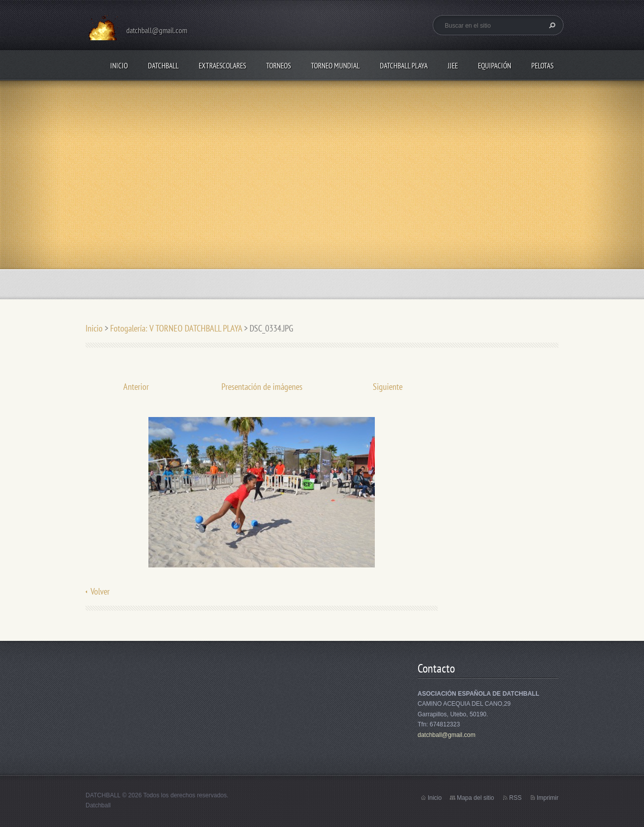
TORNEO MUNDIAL (335, 66)
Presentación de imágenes (262, 387)
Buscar (551, 25)
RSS (515, 798)
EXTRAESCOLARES (222, 66)
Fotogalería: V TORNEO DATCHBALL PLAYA (176, 328)
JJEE (453, 66)
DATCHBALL (163, 66)
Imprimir (548, 798)
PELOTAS (542, 66)
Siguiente (388, 387)
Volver (100, 591)
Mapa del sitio (475, 798)
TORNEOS (278, 66)
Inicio (119, 66)
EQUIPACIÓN (495, 66)
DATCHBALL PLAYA (404, 66)
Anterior (136, 387)
